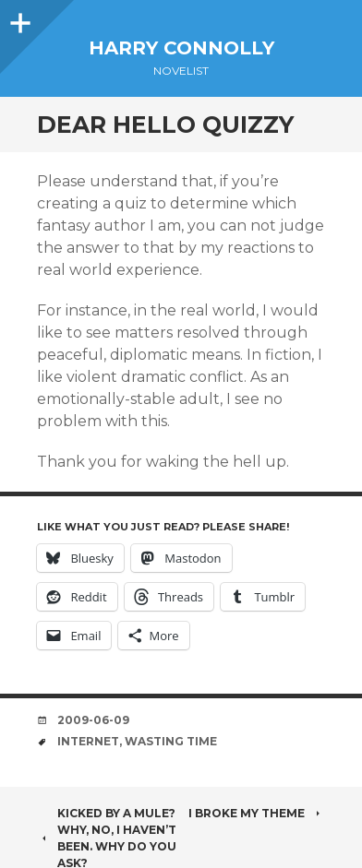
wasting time (171, 741)
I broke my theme (257, 813)
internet (88, 741)
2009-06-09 (93, 720)
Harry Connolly (181, 48)
